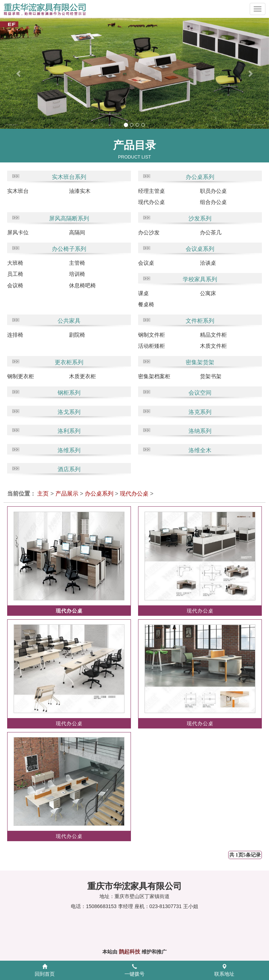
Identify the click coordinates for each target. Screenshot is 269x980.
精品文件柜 (213, 335)
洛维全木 (200, 450)
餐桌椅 (146, 304)
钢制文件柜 (151, 335)
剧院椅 (77, 335)
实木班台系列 (69, 177)
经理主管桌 (151, 191)
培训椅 (77, 274)
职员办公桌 (213, 191)
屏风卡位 (18, 232)
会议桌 (146, 263)
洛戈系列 (69, 412)
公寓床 (208, 293)
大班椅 (15, 263)
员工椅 (15, 274)
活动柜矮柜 (151, 346)
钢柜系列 (69, 393)
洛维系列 (69, 450)
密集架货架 (200, 362)
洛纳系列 (200, 431)
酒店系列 (69, 469)
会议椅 (15, 285)
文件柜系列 (200, 321)
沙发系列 (200, 218)
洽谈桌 (208, 263)
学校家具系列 (200, 279)
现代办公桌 (151, 202)
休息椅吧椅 (82, 285)
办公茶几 (211, 232)
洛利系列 (69, 431)
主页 (43, 494)
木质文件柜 (213, 346)
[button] (13, 73)
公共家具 (69, 321)
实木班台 (18, 191)
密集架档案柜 (154, 376)
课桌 (143, 293)
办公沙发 (149, 232)
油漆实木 (80, 191)
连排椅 (15, 335)
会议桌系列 (200, 249)
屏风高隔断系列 (69, 218)
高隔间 (77, 232)
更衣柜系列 (69, 362)
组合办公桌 (213, 202)
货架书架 (211, 376)
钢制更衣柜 (21, 376)
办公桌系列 (200, 177)
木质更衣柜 (82, 376)
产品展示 (67, 494)
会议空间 (200, 393)
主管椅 (77, 263)
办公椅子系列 (69, 249)
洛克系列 (200, 412)
